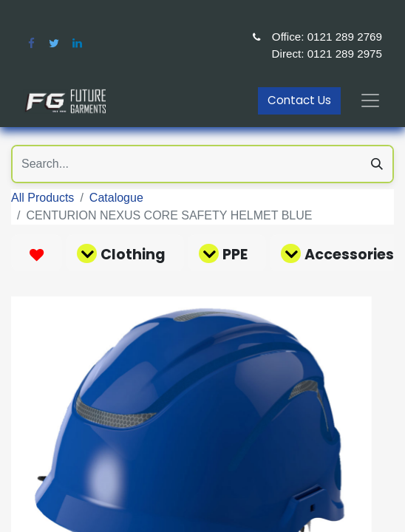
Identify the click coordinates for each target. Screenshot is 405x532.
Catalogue (116, 198)
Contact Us (299, 100)
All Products (42, 198)
